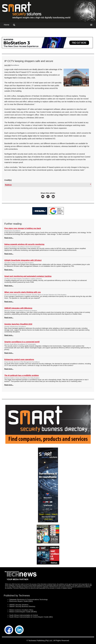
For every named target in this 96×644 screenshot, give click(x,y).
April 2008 (7, 65)
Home (7, 25)
